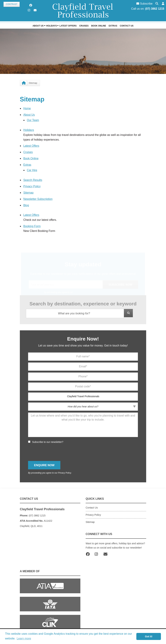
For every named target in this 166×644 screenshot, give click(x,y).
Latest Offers (31, 145)
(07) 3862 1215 (155, 9)
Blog (26, 204)
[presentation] (55, 450)
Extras (27, 164)
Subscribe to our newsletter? (48, 440)
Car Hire (32, 169)
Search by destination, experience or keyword (83, 302)
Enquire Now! (83, 337)
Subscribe (145, 4)
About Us (29, 115)
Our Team (33, 120)
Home (27, 108)
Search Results (33, 179)
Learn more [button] (24, 638)
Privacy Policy (32, 185)
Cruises (28, 151)
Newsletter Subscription (38, 197)
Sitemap (29, 191)
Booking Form (32, 224)
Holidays (29, 130)
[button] (163, 4)
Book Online (31, 158)
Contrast (12, 4)
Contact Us (92, 506)
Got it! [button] (149, 636)
